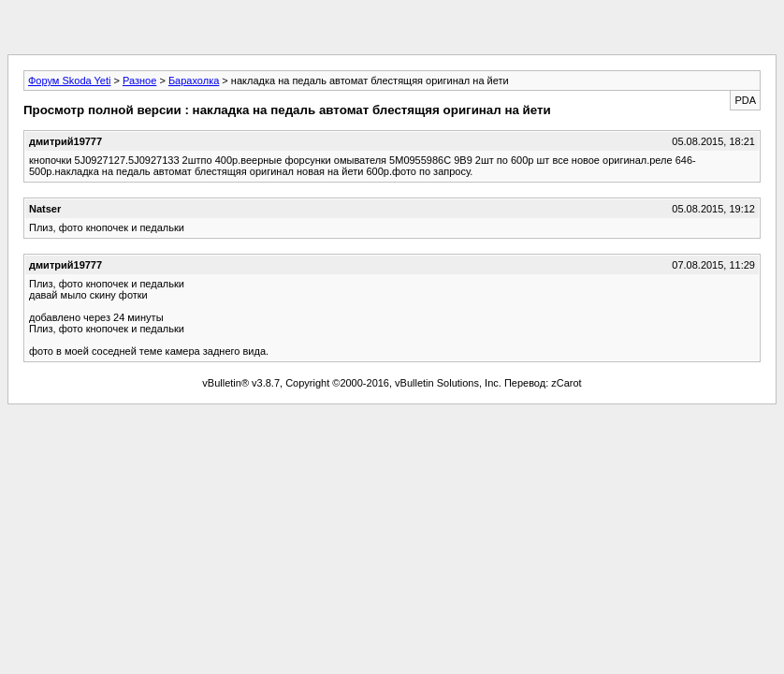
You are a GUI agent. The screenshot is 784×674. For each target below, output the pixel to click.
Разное (139, 81)
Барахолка (194, 81)
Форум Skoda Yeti (69, 81)
